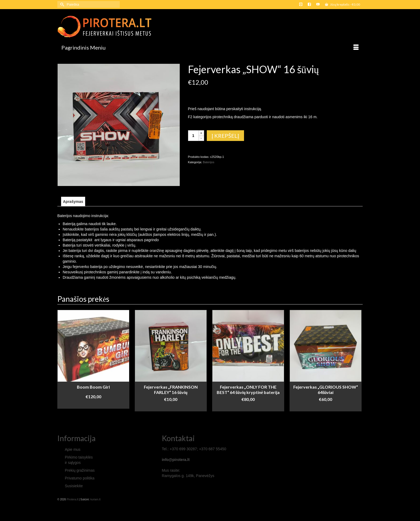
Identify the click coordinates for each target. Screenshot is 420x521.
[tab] (73, 202)
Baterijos (209, 162)
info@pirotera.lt (176, 460)
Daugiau (248, 407)
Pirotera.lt (72, 499)
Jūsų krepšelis (342, 4)
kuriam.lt (95, 499)
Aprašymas (73, 202)
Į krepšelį (225, 136)
